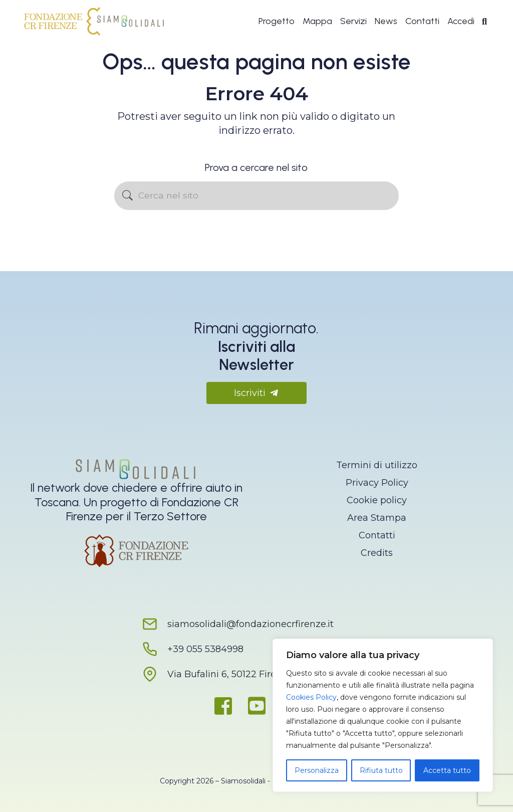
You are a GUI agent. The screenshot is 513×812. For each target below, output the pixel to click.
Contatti (422, 21)
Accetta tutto (447, 770)
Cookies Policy (311, 697)
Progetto (277, 21)
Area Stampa (377, 518)
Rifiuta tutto (381, 770)
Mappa (317, 21)
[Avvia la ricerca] (127, 195)
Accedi (461, 21)
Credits (377, 553)
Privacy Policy (377, 483)
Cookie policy (377, 500)
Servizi (353, 21)
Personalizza (317, 770)
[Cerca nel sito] (256, 196)
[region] (383, 715)
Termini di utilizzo (377, 465)
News (386, 21)
